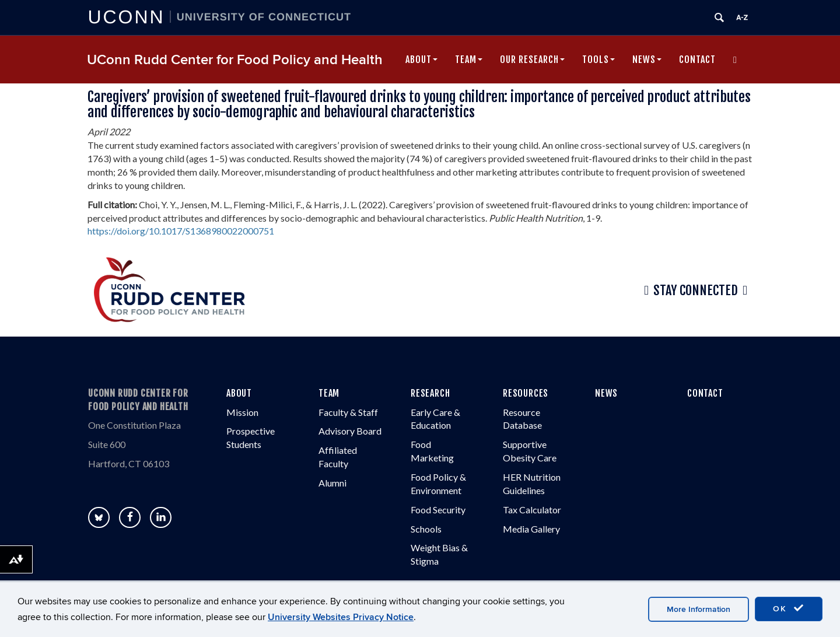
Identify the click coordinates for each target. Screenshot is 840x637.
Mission (242, 412)
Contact (697, 60)
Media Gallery (531, 529)
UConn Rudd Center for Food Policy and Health (235, 60)
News (647, 60)
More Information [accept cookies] (699, 609)
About (421, 60)
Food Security (438, 510)
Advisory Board (350, 431)
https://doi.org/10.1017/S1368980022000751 (181, 231)
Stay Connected (696, 290)
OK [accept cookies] (789, 608)
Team (469, 60)
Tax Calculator (532, 510)
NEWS (606, 393)
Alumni (332, 483)
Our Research (532, 60)
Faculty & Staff (348, 412)
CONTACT (705, 393)
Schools (426, 529)
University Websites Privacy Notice (341, 617)
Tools (598, 60)
